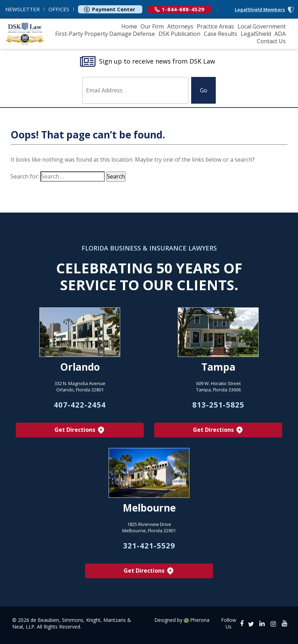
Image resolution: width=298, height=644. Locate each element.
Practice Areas (215, 26)
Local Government (262, 26)
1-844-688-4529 (179, 9)
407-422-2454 (80, 405)
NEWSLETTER (22, 9)
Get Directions (80, 430)
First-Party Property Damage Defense (105, 34)
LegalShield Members (260, 10)
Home (129, 26)
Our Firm (152, 26)
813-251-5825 (218, 405)
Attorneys (180, 26)
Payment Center (109, 9)
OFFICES (59, 9)
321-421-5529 (149, 546)
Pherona (200, 620)
